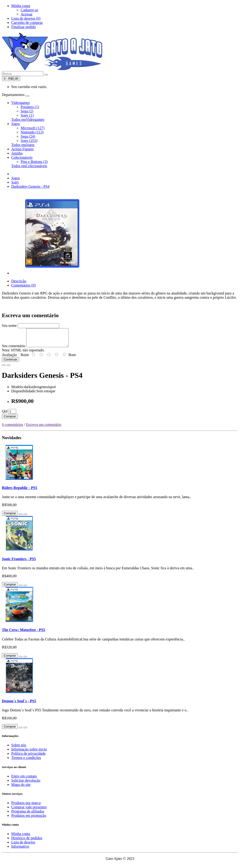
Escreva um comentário (44, 428)
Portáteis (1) (30, 107)
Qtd (5, 415)
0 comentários (12, 428)
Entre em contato (24, 780)
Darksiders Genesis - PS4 (30, 186)
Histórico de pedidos (27, 841)
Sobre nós (19, 748)
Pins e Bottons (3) (34, 162)
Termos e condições (26, 761)
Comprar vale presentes (29, 811)
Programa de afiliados (28, 815)
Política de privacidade (28, 757)
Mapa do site (21, 788)
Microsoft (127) (33, 128)
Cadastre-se (29, 10)
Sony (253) (29, 141)
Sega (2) (27, 111)
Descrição (19, 281)
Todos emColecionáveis (29, 166)
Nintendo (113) (32, 132)
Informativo (20, 850)
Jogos (15, 124)
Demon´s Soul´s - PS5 (19, 704)
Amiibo (17, 153)
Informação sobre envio (29, 753)
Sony (15, 182)
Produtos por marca (26, 806)
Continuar (11, 363)
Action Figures (22, 149)
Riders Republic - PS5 (20, 491)
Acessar (27, 14)
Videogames (21, 103)
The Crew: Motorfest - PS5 (24, 633)
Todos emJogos (23, 145)
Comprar (10, 420)
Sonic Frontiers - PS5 (19, 562)
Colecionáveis (22, 157)
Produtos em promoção (29, 819)
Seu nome (9, 325)
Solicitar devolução (26, 784)
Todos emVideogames (28, 120)
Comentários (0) (23, 285)
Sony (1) (27, 115)
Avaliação (9, 358)
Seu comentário (14, 349)
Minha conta (21, 837)
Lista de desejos (23, 846)
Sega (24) (28, 136)
